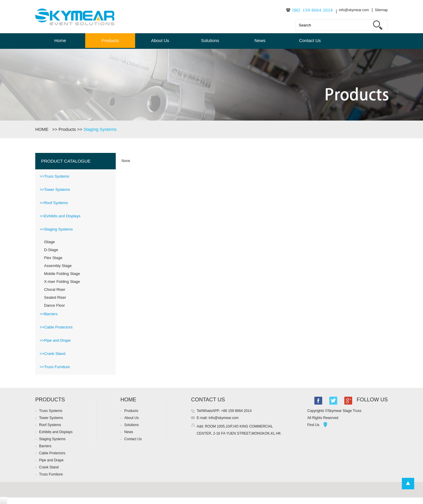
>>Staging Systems (56, 229)
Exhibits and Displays (56, 432)
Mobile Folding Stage (62, 274)
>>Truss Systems (54, 176)
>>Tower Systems (55, 190)
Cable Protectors (52, 453)
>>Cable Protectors (56, 327)
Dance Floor (54, 305)
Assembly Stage (58, 266)
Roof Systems (50, 425)
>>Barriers (49, 314)
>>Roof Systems (54, 203)
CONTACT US (208, 400)
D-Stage (51, 250)
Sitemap (381, 10)
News (260, 40)
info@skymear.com (354, 10)
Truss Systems (51, 411)
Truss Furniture (51, 474)
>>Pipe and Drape (55, 340)
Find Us (313, 425)
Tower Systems (51, 418)
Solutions (210, 40)
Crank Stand (49, 467)
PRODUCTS (50, 400)
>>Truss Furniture (55, 367)
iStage (49, 242)
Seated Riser (55, 297)
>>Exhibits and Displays (60, 216)
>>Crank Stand (52, 354)
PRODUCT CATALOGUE (66, 161)
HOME (43, 129)
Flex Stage (53, 258)
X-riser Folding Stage (62, 282)
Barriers (45, 446)
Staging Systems (100, 129)
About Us (160, 40)
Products (110, 40)
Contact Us (310, 40)
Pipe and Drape (51, 460)
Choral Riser (55, 289)
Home (60, 40)
